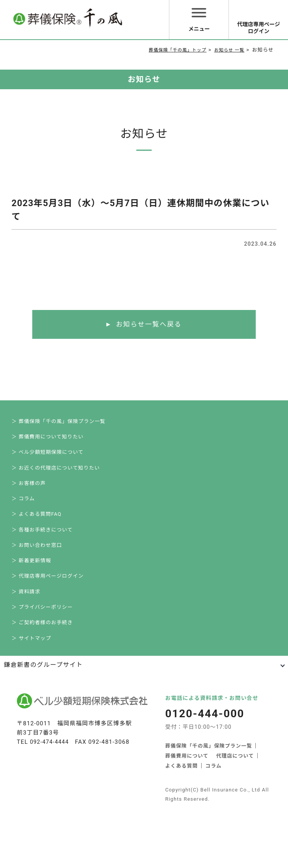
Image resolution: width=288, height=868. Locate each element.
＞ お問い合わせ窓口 (37, 571)
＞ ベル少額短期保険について (48, 460)
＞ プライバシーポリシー (42, 645)
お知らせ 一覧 (227, 50)
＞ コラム (23, 516)
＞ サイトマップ (31, 682)
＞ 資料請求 (26, 626)
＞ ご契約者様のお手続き (42, 663)
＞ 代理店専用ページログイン (48, 608)
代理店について (235, 801)
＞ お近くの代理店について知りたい (56, 479)
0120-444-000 (206, 759)
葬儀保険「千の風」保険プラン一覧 (209, 791)
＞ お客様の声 (29, 497)
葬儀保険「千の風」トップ (170, 50)
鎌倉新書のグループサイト (43, 710)
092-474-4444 (50, 787)
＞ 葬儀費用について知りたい (48, 442)
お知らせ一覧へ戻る (149, 325)
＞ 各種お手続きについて (42, 552)
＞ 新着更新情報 (31, 589)
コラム (214, 811)
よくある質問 (181, 811)
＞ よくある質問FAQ (37, 534)
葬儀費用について (187, 801)
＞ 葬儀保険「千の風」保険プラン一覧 (59, 423)
